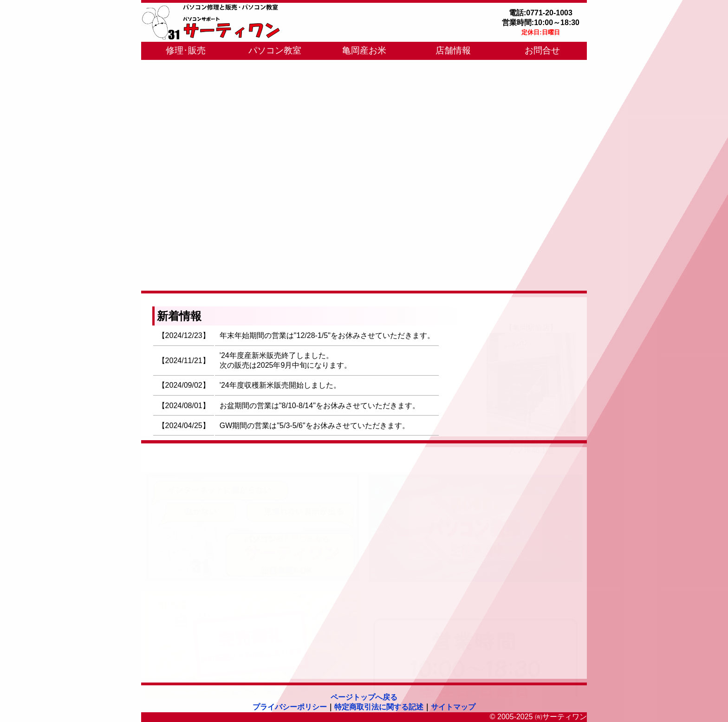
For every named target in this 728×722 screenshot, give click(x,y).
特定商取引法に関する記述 (379, 707)
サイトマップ (453, 707)
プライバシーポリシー (290, 707)
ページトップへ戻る (364, 697)
